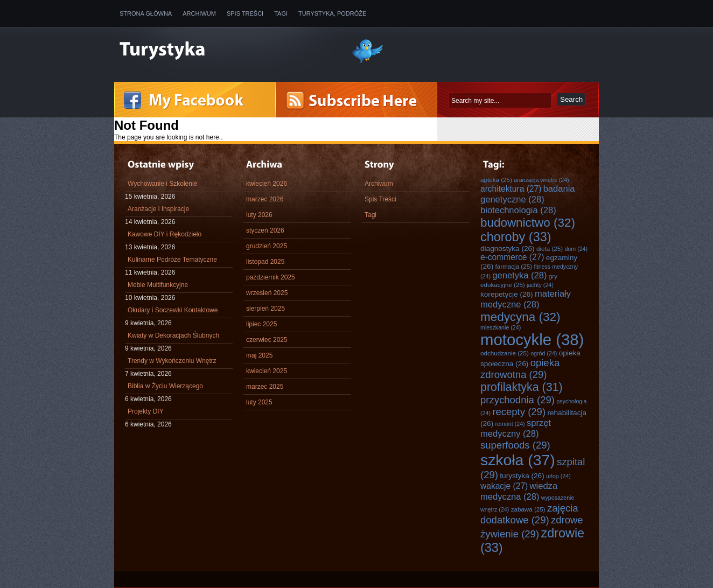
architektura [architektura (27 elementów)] (511, 189)
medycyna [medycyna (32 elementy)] (520, 317)
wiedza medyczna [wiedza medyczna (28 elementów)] (519, 491)
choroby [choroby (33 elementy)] (516, 237)
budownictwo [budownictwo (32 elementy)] (528, 223)
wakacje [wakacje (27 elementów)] (504, 486)
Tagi (281, 13)
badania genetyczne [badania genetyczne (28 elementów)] (528, 194)
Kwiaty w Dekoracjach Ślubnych (173, 335)
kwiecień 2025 (267, 371)
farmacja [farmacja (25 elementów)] (514, 266)
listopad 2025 (265, 262)
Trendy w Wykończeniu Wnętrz (172, 361)
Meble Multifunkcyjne (158, 285)
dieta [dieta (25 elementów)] (550, 248)
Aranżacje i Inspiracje (158, 209)
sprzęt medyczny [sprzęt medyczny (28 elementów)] (516, 428)
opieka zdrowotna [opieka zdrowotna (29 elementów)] (520, 369)
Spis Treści (245, 13)
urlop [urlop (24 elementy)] (558, 476)
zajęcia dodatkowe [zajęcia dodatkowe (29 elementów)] (529, 514)
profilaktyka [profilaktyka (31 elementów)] (522, 387)
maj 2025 (259, 355)
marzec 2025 (265, 387)
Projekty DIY (146, 411)
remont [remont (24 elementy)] (510, 424)
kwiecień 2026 (267, 184)
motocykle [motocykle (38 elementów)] (532, 339)
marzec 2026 (265, 199)
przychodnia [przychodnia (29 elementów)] (518, 400)
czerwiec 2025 (267, 340)
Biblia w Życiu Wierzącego (165, 386)
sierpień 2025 (265, 309)
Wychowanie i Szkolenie (162, 184)
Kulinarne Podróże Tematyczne (172, 260)
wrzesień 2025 (267, 293)
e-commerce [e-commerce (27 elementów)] (512, 257)
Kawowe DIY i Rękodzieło (165, 234)
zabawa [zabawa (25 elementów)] (528, 509)
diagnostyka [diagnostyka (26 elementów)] (508, 248)
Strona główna (146, 13)
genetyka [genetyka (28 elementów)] (519, 275)
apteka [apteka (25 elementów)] (496, 180)
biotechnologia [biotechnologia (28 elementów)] (518, 210)
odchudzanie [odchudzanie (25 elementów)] (505, 353)
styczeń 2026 (265, 230)
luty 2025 (259, 402)
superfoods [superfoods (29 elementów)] (515, 445)
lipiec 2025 (261, 324)
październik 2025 (271, 277)
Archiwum (199, 13)
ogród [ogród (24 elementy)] (544, 353)
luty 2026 (259, 215)
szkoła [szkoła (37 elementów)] (518, 460)
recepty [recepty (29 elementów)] (519, 412)
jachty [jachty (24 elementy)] (540, 285)
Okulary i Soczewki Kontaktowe (173, 310)
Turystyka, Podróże (332, 13)
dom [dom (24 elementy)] (576, 249)
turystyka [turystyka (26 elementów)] (522, 476)
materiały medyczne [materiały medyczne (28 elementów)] (526, 299)
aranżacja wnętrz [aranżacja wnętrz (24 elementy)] (541, 180)
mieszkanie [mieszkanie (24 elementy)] (501, 327)
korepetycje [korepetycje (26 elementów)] (507, 294)
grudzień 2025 (267, 246)
